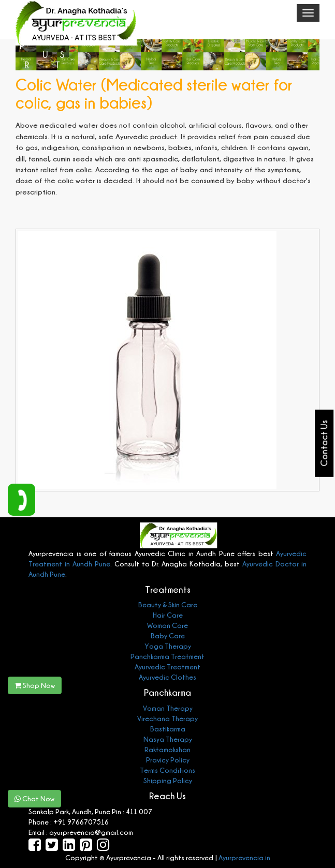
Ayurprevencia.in (244, 857)
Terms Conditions (167, 770)
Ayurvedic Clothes (167, 677)
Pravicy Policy (168, 760)
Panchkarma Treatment (167, 656)
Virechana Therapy (167, 718)
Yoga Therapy (168, 646)
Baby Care (168, 635)
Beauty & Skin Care (168, 604)
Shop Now (35, 685)
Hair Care (168, 615)
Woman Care (167, 625)
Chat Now (34, 798)
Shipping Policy (168, 780)
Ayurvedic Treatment (167, 667)
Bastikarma (168, 729)
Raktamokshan (167, 749)
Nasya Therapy (168, 739)
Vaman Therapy (168, 708)
